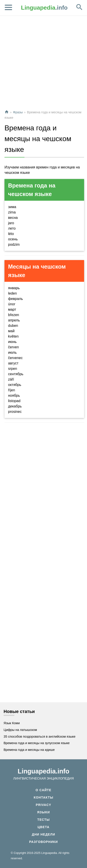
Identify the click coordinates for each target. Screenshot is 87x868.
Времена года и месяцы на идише (29, 750)
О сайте (43, 790)
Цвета (43, 827)
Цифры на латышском (20, 730)
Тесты (43, 820)
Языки (44, 812)
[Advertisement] (43, 63)
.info (44, 8)
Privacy (43, 805)
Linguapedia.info (43, 771)
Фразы (18, 112)
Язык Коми (12, 723)
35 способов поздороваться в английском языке (40, 737)
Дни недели (43, 834)
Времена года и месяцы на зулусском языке (37, 743)
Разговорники (43, 842)
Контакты (43, 797)
